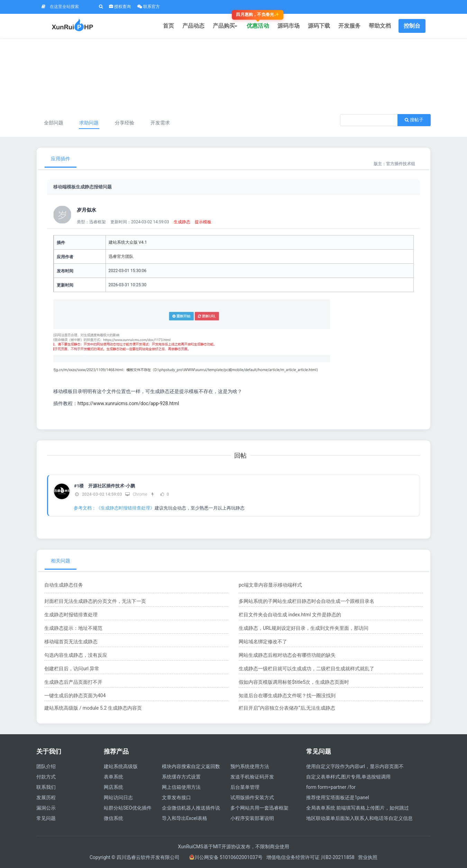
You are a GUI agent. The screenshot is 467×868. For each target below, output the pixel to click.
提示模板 (203, 222)
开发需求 (160, 123)
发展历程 (46, 797)
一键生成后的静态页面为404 (75, 696)
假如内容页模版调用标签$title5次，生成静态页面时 (294, 682)
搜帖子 (414, 120)
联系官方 (149, 7)
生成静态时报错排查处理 (71, 615)
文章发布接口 (176, 797)
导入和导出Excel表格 (185, 818)
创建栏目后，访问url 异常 (72, 669)
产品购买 (226, 26)
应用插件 (61, 159)
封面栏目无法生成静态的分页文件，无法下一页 (95, 601)
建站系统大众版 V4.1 (128, 242)
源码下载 (319, 26)
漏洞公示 (46, 808)
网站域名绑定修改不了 (263, 642)
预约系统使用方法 (250, 766)
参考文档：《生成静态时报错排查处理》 (114, 508)
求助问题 (89, 123)
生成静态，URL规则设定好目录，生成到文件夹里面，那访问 (304, 628)
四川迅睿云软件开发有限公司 (149, 857)
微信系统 (113, 818)
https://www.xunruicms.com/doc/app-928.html (128, 403)
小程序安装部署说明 (252, 818)
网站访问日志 (118, 797)
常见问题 (46, 818)
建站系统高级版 (121, 766)
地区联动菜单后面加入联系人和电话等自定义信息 (359, 818)
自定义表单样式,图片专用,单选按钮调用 (348, 777)
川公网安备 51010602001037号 (226, 857)
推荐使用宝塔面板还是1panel (338, 797)
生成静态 (182, 222)
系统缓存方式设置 (181, 777)
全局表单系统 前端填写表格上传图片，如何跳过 (358, 808)
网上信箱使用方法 (181, 787)
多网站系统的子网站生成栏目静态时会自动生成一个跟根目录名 (306, 601)
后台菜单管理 (245, 787)
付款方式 (46, 777)
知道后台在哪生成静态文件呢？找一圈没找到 (287, 696)
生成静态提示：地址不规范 (73, 628)
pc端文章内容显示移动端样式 (270, 585)
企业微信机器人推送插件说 (191, 808)
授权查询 (120, 7)
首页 (168, 26)
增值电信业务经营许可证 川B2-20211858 (310, 857)
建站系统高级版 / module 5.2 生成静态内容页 (93, 708)
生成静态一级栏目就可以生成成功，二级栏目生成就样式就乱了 (306, 669)
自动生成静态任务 (64, 585)
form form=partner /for (331, 787)
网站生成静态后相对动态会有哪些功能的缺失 (287, 655)
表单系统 (113, 777)
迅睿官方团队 (121, 256)
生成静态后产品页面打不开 (73, 682)
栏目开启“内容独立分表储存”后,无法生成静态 (287, 708)
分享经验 (125, 123)
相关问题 (61, 561)
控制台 (412, 26)
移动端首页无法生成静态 (71, 642)
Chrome (136, 494)
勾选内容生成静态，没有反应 (76, 655)
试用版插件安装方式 (252, 797)
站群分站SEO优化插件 (128, 808)
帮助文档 (380, 26)
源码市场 (289, 26)
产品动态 (193, 26)
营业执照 (368, 857)
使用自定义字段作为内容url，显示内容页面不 (355, 766)
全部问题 (54, 123)
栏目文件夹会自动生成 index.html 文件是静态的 (290, 615)
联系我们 (46, 787)
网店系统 (113, 787)
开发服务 (349, 26)
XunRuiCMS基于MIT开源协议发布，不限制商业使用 (233, 847)
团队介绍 (46, 766)
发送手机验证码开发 (252, 777)
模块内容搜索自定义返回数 (191, 766)
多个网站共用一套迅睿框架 (259, 808)
